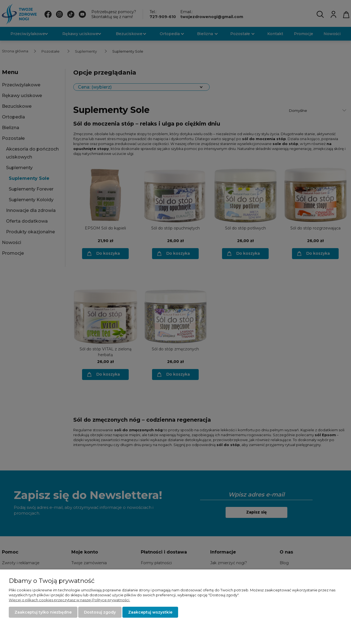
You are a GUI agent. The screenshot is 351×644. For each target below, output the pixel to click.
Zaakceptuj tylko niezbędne (43, 612)
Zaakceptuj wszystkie (150, 612)
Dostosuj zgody (100, 612)
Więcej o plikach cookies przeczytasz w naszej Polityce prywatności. (69, 600)
